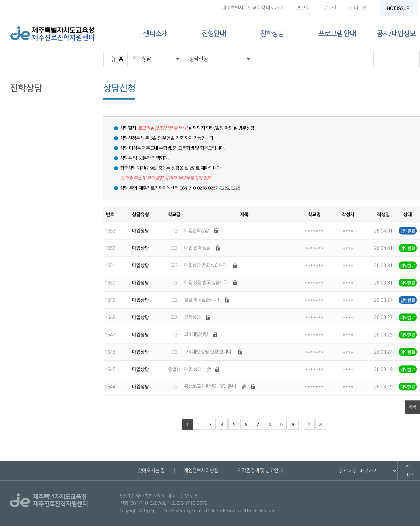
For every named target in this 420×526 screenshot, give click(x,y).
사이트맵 (358, 8)
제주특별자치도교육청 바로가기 (252, 8)
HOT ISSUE (400, 8)
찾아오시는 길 (151, 471)
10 (293, 425)
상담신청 (20, 113)
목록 (412, 407)
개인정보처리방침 (201, 471)
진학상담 (272, 33)
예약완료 (408, 248)
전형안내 (214, 33)
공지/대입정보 (396, 33)
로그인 (329, 8)
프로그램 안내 (337, 33)
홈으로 (303, 8)
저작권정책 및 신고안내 (260, 471)
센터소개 (155, 33)
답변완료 (408, 231)
